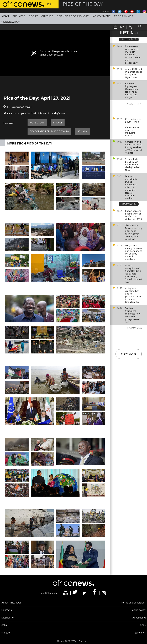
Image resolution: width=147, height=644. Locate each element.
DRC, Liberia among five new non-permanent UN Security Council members (133, 252)
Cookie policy (138, 610)
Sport (33, 17)
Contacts (7, 610)
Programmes (124, 17)
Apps (143, 625)
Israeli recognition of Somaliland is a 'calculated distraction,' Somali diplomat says (133, 274)
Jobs (4, 625)
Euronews (140, 633)
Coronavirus (11, 22)
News (5, 17)
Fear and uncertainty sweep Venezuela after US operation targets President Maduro (131, 187)
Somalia (83, 132)
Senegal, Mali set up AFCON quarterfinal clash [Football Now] (133, 164)
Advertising (139, 618)
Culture (47, 17)
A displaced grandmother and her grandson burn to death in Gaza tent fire (133, 295)
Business (19, 17)
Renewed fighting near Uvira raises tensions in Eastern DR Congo (132, 90)
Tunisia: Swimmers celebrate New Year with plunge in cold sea (133, 315)
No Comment (101, 17)
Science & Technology (73, 17)
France (58, 123)
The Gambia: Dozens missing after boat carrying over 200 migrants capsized (133, 232)
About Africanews (11, 603)
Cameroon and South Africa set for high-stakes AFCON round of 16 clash (133, 147)
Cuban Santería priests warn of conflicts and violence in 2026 (133, 215)
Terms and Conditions (133, 603)
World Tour (37, 123)
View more (129, 354)
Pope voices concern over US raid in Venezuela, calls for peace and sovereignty (133, 54)
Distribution (8, 618)
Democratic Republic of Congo (49, 132)
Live (119, 27)
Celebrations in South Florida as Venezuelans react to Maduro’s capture (133, 127)
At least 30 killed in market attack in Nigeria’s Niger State (133, 73)
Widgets (6, 633)
